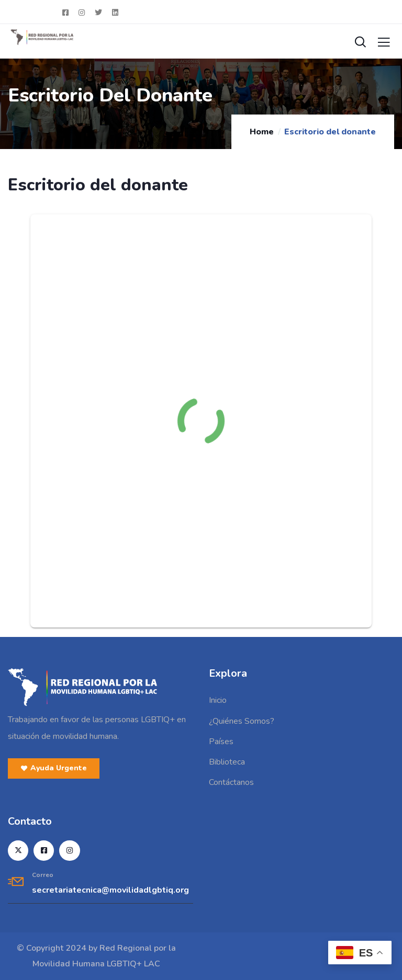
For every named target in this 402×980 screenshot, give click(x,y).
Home (262, 132)
